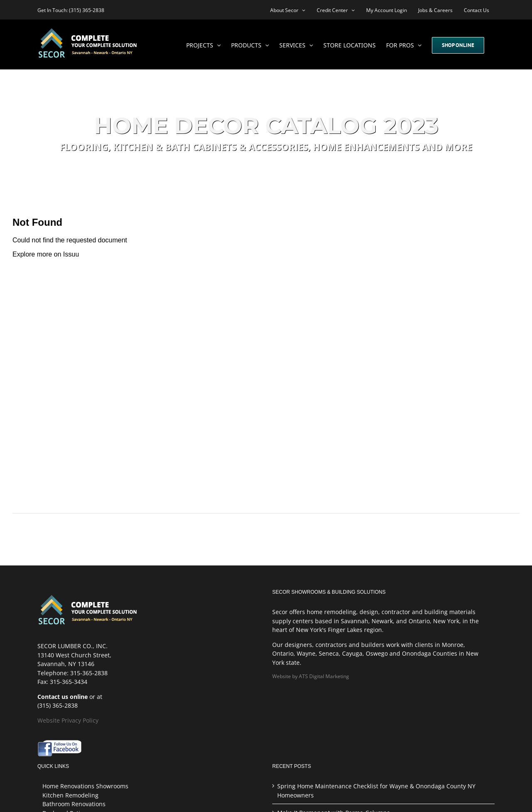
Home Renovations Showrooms (85, 786)
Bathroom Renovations (74, 804)
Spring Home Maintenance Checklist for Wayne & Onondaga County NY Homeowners (376, 791)
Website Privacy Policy (68, 720)
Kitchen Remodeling (70, 795)
